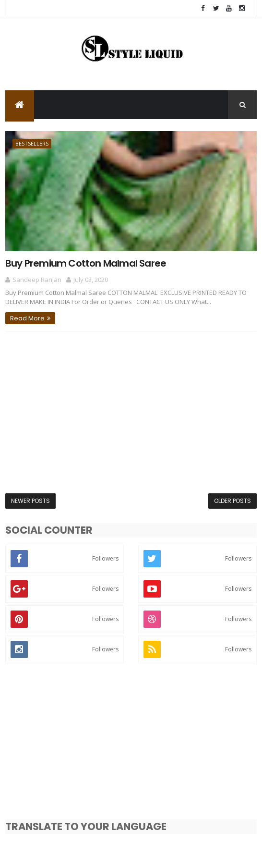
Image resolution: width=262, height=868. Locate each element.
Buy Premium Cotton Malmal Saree (86, 263)
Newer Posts (30, 501)
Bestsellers (32, 143)
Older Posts (232, 501)
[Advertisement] (131, 413)
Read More (27, 318)
